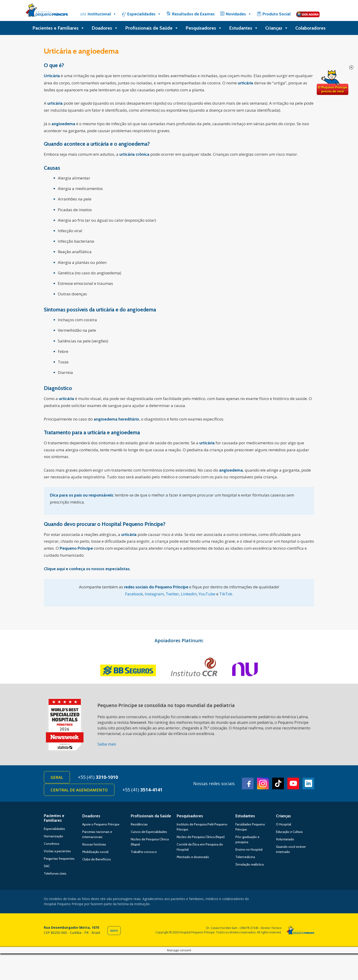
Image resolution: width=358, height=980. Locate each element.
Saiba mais (107, 744)
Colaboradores (310, 28)
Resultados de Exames (193, 14)
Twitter (172, 594)
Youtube (293, 783)
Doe (332, 83)
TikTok (226, 594)
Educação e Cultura (289, 832)
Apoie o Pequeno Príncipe (101, 824)
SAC (47, 866)
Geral (57, 777)
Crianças (277, 28)
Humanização (53, 836)
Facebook (134, 594)
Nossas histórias (94, 844)
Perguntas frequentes (59, 859)
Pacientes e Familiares (59, 28)
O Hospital (284, 824)
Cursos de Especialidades (149, 832)
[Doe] (308, 14)
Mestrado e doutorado (193, 857)
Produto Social (277, 14)
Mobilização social (95, 852)
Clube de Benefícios (97, 859)
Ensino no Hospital (249, 849)
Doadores (105, 28)
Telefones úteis (55, 873)
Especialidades (144, 14)
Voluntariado (285, 839)
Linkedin (308, 783)
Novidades (239, 14)
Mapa (114, 931)
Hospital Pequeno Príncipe (47, 11)
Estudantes (244, 28)
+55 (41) (98, 777)
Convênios (52, 844)
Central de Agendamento (79, 790)
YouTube (207, 594)
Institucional (102, 14)
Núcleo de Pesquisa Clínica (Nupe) (201, 837)
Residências (139, 824)
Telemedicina (245, 857)
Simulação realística (250, 864)
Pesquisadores (204, 28)
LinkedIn (189, 594)
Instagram (154, 594)
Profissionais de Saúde (152, 28)
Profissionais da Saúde (151, 816)
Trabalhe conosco (144, 852)
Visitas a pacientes (57, 851)
